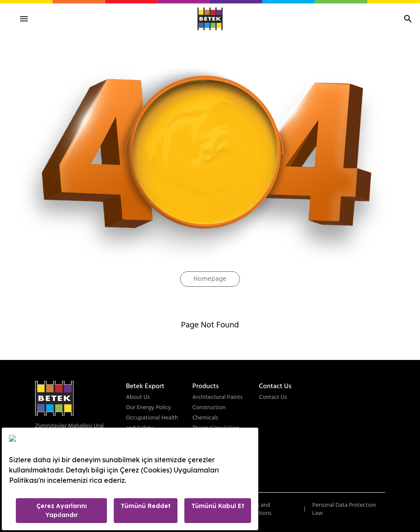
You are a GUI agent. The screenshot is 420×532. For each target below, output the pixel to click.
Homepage (210, 279)
